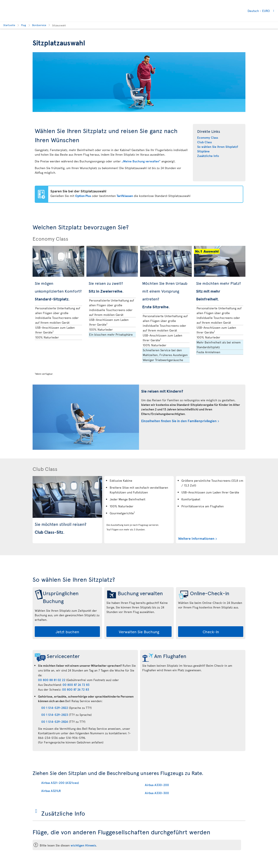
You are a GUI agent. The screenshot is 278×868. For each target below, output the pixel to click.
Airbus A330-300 (157, 793)
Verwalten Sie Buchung (139, 632)
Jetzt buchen (67, 632)
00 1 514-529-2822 (55, 708)
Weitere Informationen (196, 538)
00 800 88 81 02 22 (52, 680)
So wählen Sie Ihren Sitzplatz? (218, 147)
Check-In (211, 632)
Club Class (204, 142)
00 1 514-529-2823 (55, 715)
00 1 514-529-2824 (55, 722)
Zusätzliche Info (208, 156)
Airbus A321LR (51, 791)
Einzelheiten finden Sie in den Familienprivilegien (179, 421)
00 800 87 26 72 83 (76, 685)
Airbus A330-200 (157, 785)
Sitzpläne (203, 151)
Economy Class (208, 137)
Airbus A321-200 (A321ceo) (60, 783)
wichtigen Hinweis (83, 845)
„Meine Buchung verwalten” (141, 161)
